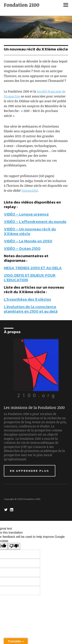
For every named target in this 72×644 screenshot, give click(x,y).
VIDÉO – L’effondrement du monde (35, 222)
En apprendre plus (30, 471)
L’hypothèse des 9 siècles (27, 299)
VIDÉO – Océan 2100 (22, 248)
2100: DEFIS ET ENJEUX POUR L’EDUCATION (30, 278)
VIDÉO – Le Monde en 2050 (28, 241)
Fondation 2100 (22, 5)
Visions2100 (30, 191)
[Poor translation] (14, 546)
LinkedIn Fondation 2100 (12, 509)
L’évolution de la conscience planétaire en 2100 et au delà (31, 309)
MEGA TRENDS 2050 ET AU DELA (33, 268)
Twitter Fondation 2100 (6, 509)
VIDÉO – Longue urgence (26, 214)
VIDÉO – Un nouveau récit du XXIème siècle (30, 231)
